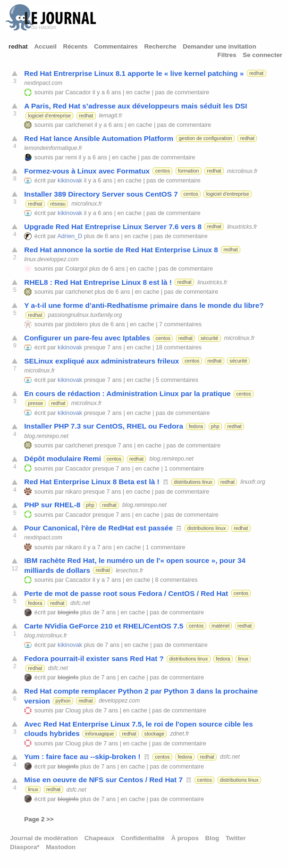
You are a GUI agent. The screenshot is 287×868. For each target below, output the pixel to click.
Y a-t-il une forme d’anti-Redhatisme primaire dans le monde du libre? (144, 305)
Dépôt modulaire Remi (63, 459)
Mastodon (61, 847)
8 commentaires (177, 580)
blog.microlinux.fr (46, 636)
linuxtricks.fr (242, 226)
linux (243, 659)
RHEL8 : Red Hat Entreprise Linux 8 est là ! (98, 282)
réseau (58, 204)
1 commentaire (184, 469)
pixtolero (76, 324)
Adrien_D (70, 236)
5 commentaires (177, 380)
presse (35, 403)
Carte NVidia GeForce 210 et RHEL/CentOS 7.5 (104, 626)
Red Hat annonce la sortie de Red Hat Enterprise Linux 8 (121, 250)
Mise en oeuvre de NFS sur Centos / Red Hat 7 (103, 780)
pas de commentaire (182, 92)
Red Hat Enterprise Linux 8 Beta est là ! (92, 482)
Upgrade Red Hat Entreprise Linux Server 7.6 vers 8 (113, 227)
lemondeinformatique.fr (53, 148)
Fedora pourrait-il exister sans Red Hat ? (94, 658)
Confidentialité (143, 838)
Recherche (160, 46)
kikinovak (70, 181)
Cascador (78, 92)
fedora (196, 426)
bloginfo (68, 612)
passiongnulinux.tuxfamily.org (85, 315)
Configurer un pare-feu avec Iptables (87, 338)
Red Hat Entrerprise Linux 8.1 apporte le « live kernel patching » (134, 73)
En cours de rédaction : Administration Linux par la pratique (127, 393)
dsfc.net (80, 603)
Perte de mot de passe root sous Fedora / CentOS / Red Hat (126, 593)
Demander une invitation (219, 46)
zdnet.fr (180, 734)
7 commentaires (180, 324)
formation (188, 171)
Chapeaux (100, 838)
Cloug (73, 711)
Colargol (76, 269)
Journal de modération (44, 838)
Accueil (45, 46)
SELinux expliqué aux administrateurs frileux (101, 361)
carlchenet (79, 125)
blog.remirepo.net (46, 436)
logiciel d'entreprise (49, 116)
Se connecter (262, 55)
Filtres (227, 55)
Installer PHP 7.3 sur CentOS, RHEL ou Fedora (104, 426)
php (215, 426)
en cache (138, 92)
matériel (220, 626)
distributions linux (193, 482)
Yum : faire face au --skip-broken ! (82, 756)
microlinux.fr (242, 171)
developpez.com (119, 701)
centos (163, 171)
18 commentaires (179, 347)
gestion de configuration (206, 138)
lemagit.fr (111, 116)
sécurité (209, 338)
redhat (18, 46)
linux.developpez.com (51, 259)
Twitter (236, 838)
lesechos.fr (129, 570)
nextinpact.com (43, 83)
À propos (185, 838)
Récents (76, 46)
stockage (155, 734)
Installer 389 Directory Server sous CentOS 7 (101, 194)
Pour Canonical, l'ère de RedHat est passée (98, 528)
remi (71, 157)
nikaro (73, 492)
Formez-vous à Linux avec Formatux (87, 171)
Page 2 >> (39, 819)
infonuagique (100, 734)
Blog (212, 838)
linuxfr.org (253, 482)
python (63, 701)
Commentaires (116, 46)
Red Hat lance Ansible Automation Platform (99, 138)
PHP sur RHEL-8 (52, 505)
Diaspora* (25, 847)
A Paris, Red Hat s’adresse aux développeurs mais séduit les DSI (135, 106)
